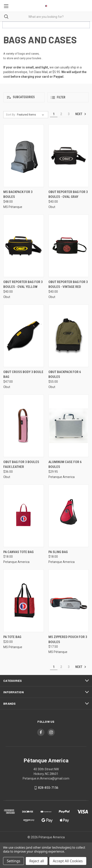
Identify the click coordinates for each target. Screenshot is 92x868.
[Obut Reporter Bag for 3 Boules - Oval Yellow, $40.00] (24, 246)
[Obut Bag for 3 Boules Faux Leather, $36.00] (24, 426)
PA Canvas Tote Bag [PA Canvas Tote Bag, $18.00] (18, 552)
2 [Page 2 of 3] (61, 114)
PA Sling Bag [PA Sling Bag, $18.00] (58, 552)
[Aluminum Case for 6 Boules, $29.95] (69, 426)
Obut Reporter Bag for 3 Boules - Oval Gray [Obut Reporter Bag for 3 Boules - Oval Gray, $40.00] (68, 194)
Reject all (37, 861)
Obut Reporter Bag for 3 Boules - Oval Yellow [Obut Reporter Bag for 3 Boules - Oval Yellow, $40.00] (23, 284)
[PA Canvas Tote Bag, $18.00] (24, 516)
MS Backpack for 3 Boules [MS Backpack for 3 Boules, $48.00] (18, 194)
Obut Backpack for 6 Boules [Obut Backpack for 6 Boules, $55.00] (65, 374)
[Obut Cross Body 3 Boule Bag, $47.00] (24, 336)
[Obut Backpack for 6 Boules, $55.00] (69, 336)
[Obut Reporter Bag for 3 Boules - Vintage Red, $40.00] (69, 246)
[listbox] (31, 115)
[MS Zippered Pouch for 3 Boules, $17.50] (69, 601)
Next (81, 114)
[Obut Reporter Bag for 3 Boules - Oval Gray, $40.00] (69, 156)
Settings (14, 861)
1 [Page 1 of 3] (54, 114)
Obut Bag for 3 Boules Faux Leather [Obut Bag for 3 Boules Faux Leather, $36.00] (21, 464)
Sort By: (11, 115)
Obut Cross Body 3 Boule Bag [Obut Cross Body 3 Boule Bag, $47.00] (23, 374)
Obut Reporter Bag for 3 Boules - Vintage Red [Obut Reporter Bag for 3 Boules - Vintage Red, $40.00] (68, 284)
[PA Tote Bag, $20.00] (24, 601)
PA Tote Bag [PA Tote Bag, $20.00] (12, 637)
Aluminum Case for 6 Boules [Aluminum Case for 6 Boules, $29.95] (65, 464)
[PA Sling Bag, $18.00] (69, 516)
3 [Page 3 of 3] (69, 114)
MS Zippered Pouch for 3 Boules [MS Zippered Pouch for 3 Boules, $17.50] (68, 639)
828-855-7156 (48, 788)
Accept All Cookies (68, 861)
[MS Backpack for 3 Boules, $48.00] (24, 156)
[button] (24, 97)
